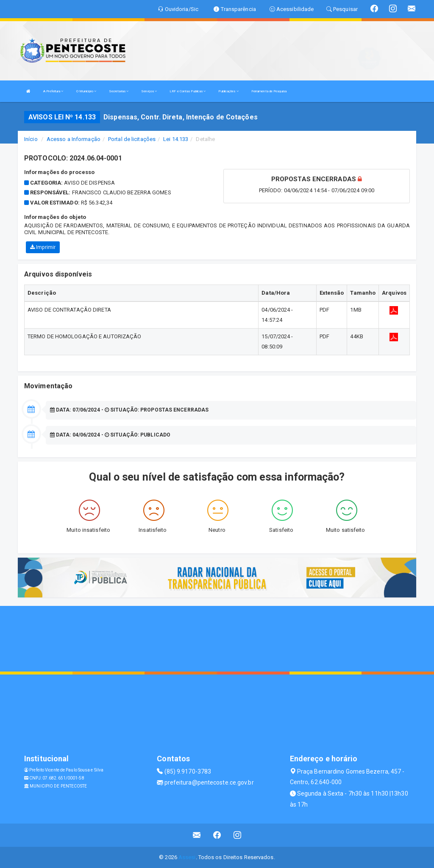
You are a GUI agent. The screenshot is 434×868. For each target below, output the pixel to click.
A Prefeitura (53, 91)
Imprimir (43, 247)
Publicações (228, 91)
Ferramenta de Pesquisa (269, 91)
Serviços (149, 91)
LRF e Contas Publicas (188, 91)
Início (31, 139)
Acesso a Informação (74, 139)
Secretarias (119, 91)
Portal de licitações (132, 139)
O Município (86, 91)
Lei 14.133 (176, 139)
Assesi (187, 857)
